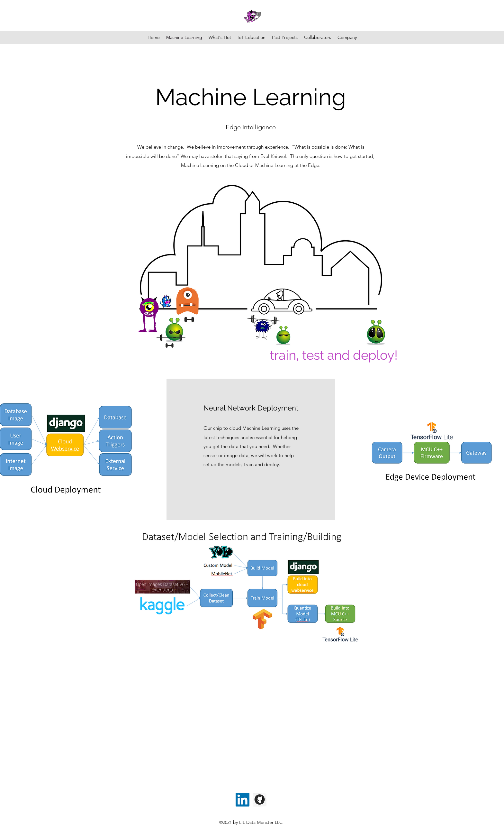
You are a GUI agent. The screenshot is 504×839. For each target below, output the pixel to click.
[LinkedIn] (243, 800)
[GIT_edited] (260, 800)
